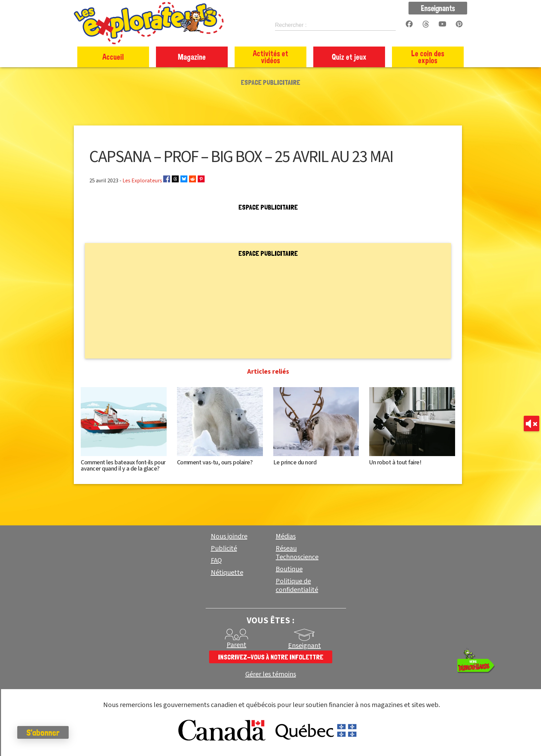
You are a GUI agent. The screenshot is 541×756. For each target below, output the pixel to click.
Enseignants (438, 8)
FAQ (216, 561)
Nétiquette (227, 573)
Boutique (289, 569)
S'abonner (43, 733)
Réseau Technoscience (297, 553)
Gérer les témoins (271, 674)
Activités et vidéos (271, 57)
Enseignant (304, 646)
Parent (237, 645)
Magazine (192, 57)
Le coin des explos (428, 57)
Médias (286, 536)
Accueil (113, 57)
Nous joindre (229, 536)
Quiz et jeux (349, 57)
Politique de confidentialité (297, 586)
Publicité (224, 548)
